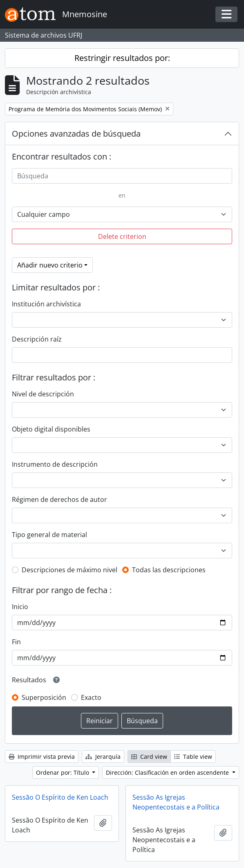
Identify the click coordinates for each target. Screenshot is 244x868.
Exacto (91, 697)
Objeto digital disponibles (51, 429)
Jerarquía (103, 757)
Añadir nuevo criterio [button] (50, 265)
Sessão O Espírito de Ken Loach (60, 797)
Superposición (44, 697)
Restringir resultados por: (122, 58)
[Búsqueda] (122, 176)
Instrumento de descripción (55, 464)
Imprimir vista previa (42, 757)
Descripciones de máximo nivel (69, 570)
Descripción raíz (37, 339)
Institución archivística (46, 304)
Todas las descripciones (169, 570)
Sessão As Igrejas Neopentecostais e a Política (176, 802)
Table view (193, 757)
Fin (16, 642)
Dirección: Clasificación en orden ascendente (168, 772)
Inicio (20, 607)
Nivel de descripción (43, 394)
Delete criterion (122, 236)
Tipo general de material (49, 535)
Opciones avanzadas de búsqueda (76, 134)
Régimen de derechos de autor (59, 499)
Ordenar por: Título (63, 772)
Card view (149, 757)
